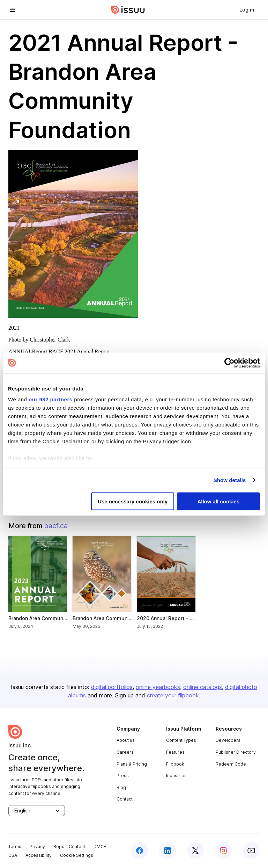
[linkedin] (167, 851)
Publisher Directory (236, 752)
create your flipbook (173, 695)
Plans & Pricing (132, 764)
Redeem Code (231, 764)
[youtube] (251, 851)
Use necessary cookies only (133, 501)
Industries (176, 776)
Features (175, 752)
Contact (125, 799)
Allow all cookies (218, 501)
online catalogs (203, 687)
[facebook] (140, 851)
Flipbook (175, 764)
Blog (121, 787)
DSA (13, 855)
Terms (15, 847)
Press (123, 776)
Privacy (37, 847)
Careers (125, 752)
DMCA (100, 847)
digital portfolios (112, 687)
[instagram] (223, 851)
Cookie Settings (77, 855)
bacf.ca (56, 526)
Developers (228, 740)
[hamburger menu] (13, 10)
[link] (247, 10)
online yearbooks (158, 687)
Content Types (181, 740)
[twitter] (195, 851)
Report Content (69, 847)
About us (126, 740)
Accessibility (39, 855)
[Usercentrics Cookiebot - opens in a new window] (229, 363)
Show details (230, 480)
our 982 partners (51, 399)
